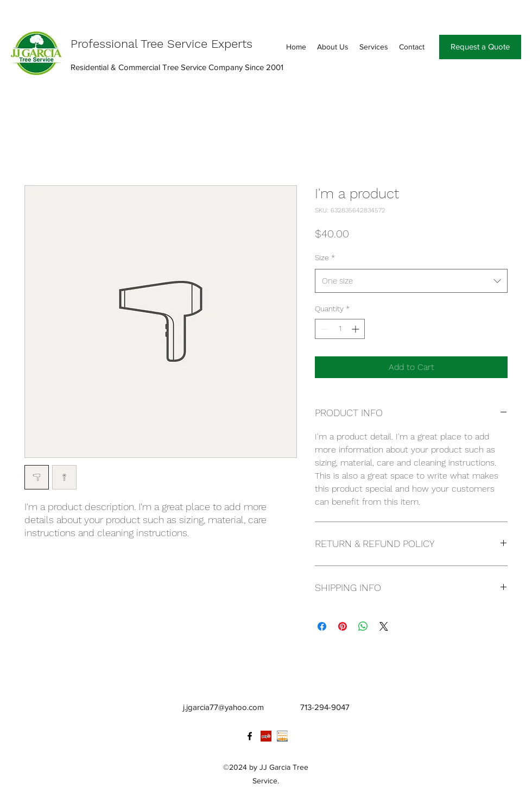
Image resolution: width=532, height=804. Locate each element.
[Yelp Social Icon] (266, 736)
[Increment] (356, 329)
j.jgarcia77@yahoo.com (223, 707)
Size (325, 257)
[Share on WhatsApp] (363, 626)
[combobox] (411, 281)
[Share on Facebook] (322, 626)
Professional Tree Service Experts (161, 44)
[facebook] (250, 736)
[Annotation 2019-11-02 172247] (282, 736)
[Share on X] (384, 626)
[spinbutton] (340, 329)
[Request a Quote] (480, 47)
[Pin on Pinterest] (343, 626)
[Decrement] (323, 329)
